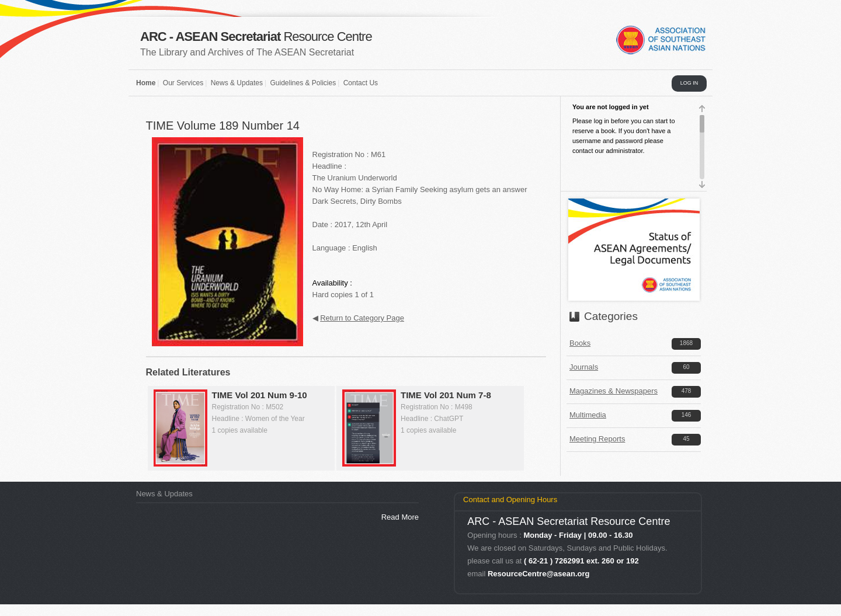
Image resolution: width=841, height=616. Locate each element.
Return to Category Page (362, 318)
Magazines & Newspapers (614, 391)
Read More (400, 517)
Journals (584, 367)
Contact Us (361, 83)
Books (580, 343)
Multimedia (588, 415)
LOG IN (689, 83)
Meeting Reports (597, 439)
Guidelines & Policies (303, 83)
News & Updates (237, 83)
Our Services (183, 83)
